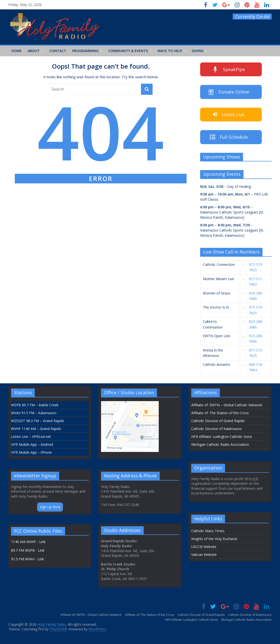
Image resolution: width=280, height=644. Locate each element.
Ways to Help (170, 51)
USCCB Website (204, 547)
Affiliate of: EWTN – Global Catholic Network (227, 405)
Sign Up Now (50, 507)
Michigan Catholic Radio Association (220, 444)
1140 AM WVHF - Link (28, 542)
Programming (85, 51)
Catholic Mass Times (208, 531)
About (34, 51)
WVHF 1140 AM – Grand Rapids (36, 429)
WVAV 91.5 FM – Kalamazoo (34, 413)
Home (17, 51)
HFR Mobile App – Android (32, 444)
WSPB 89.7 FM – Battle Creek (35, 405)
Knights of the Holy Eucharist (214, 539)
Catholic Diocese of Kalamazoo (217, 429)
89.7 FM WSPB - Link (28, 550)
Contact (58, 51)
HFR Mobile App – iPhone (31, 452)
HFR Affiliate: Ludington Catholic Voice (222, 437)
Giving (198, 51)
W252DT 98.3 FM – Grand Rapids (38, 421)
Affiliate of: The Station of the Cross (220, 413)
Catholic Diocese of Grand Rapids (218, 421)
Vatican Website (204, 555)
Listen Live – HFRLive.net (31, 437)
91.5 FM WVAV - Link (27, 559)
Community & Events (128, 51)
